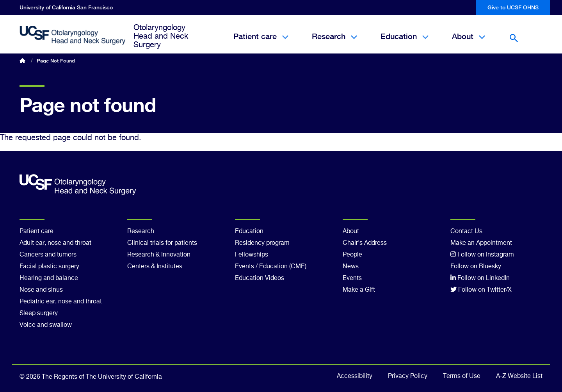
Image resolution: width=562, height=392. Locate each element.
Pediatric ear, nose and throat (61, 302)
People (352, 255)
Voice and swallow (46, 325)
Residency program (262, 243)
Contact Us (466, 232)
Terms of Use (462, 376)
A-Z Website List (519, 376)
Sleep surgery (39, 314)
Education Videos (260, 278)
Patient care (261, 43)
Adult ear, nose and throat (55, 243)
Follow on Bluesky (476, 267)
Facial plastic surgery (49, 267)
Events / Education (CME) (271, 267)
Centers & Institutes (155, 267)
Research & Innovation (159, 255)
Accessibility (355, 376)
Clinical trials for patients (162, 243)
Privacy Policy (408, 376)
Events (352, 278)
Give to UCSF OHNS (513, 7)
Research (334, 43)
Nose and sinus (41, 290)
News (351, 267)
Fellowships (252, 255)
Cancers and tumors (48, 255)
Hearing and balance (49, 278)
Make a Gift (359, 290)
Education (405, 43)
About (469, 43)
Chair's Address (365, 243)
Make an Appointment (481, 243)
